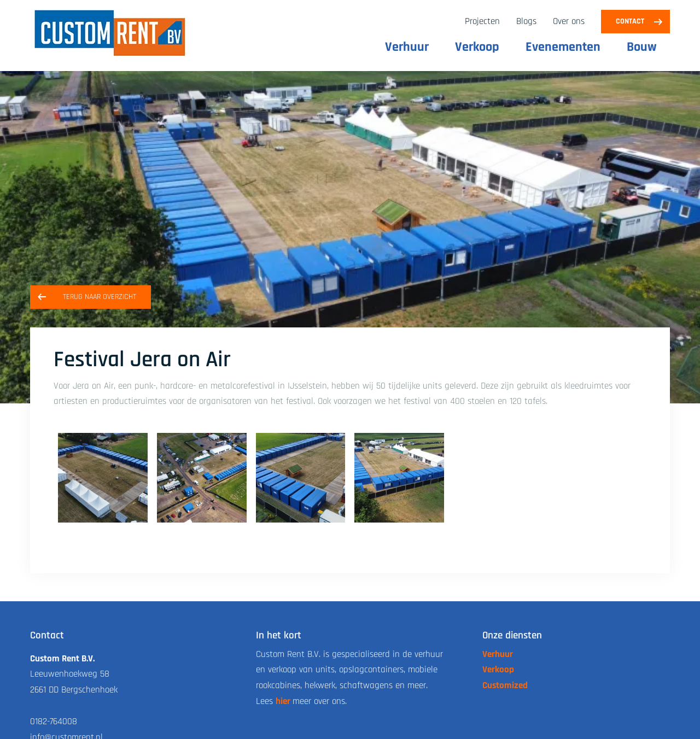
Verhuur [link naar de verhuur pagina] (498, 654)
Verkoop (477, 47)
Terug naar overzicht (100, 297)
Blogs (526, 21)
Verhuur (407, 47)
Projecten (482, 21)
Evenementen (563, 47)
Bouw (642, 47)
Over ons (569, 21)
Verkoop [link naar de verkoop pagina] (498, 670)
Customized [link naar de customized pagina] (505, 685)
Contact (630, 21)
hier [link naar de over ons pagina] (283, 701)
